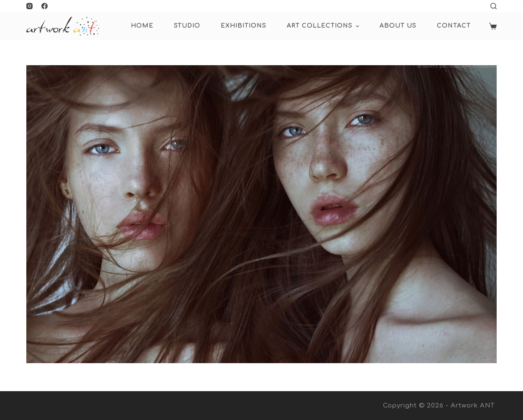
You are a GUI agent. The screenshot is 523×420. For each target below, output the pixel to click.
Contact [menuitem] (454, 26)
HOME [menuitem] (142, 26)
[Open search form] (494, 6)
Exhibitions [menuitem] (244, 26)
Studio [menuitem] (187, 26)
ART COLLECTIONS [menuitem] (324, 26)
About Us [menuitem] (398, 26)
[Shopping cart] (493, 26)
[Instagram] (29, 6)
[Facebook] (45, 6)
